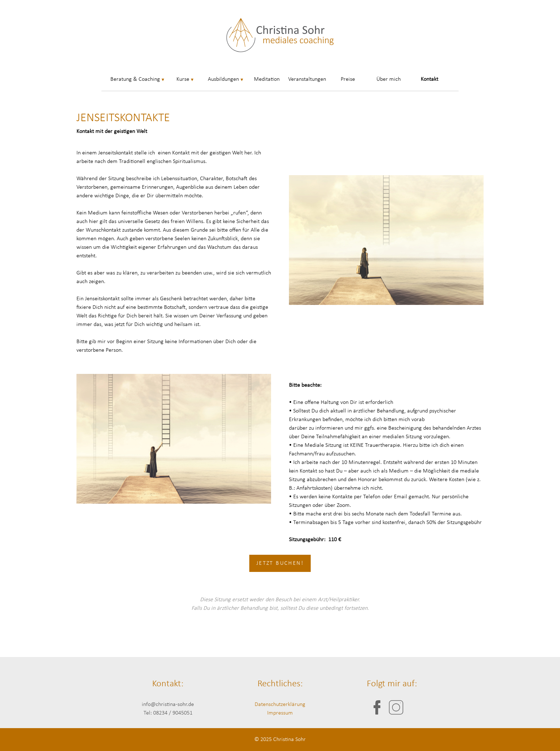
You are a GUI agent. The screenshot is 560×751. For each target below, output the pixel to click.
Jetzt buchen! (280, 563)
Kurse (183, 79)
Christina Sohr (289, 740)
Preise (348, 79)
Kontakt (429, 79)
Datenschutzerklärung (280, 705)
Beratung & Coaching (135, 79)
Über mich (389, 79)
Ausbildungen (223, 79)
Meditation (267, 79)
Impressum (280, 713)
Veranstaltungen (307, 79)
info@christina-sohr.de (168, 705)
